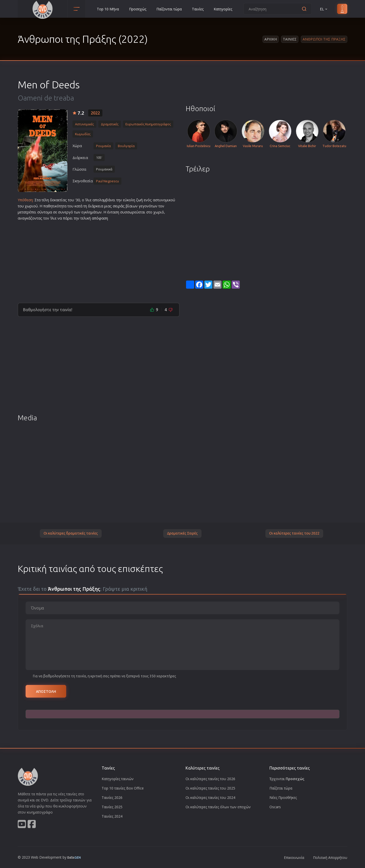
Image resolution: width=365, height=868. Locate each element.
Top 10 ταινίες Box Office (123, 788)
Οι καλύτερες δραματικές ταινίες (71, 533)
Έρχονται (287, 779)
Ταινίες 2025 (112, 807)
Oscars (275, 807)
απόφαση (100, 218)
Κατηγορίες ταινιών (118, 779)
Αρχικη (271, 39)
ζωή (139, 200)
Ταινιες (290, 39)
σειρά (118, 206)
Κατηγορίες (223, 9)
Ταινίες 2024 (112, 816)
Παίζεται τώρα (281, 788)
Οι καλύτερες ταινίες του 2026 (210, 779)
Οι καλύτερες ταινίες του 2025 (210, 788)
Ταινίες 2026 (112, 797)
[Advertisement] (99, 260)
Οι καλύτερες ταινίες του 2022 (294, 533)
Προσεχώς (138, 9)
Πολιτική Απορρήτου (330, 857)
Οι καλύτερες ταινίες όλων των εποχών (218, 807)
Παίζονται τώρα (169, 9)
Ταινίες (198, 9)
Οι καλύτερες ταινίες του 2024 (210, 797)
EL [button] (324, 9)
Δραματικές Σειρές (182, 533)
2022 (95, 113)
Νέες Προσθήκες (283, 797)
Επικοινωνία (294, 857)
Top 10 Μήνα (108, 9)
